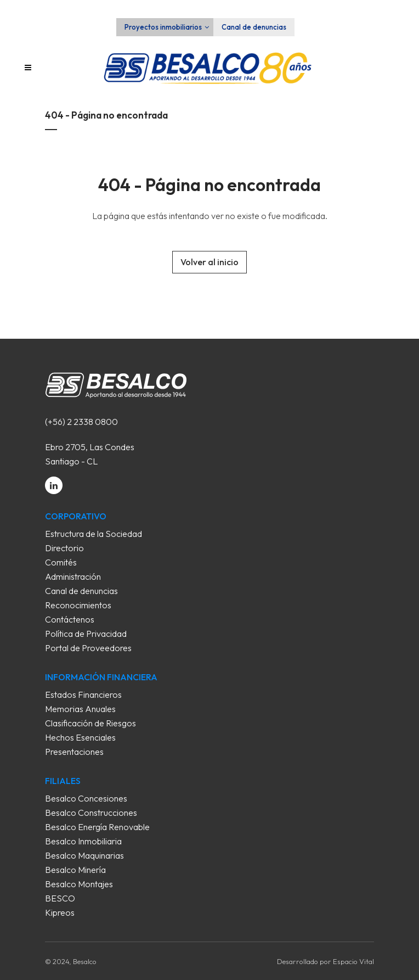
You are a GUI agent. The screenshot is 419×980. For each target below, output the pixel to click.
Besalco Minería (75, 870)
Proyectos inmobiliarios (163, 27)
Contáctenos (70, 619)
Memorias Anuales (80, 709)
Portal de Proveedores (88, 648)
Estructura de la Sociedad (94, 534)
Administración (73, 576)
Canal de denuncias (254, 27)
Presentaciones (74, 752)
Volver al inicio (209, 262)
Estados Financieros (83, 695)
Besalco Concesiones (86, 798)
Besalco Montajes (79, 884)
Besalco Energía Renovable (97, 827)
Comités (61, 562)
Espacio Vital (353, 961)
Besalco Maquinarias (84, 855)
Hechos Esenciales (80, 737)
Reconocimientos (78, 605)
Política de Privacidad (86, 634)
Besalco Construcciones (91, 813)
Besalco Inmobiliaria (83, 841)
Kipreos (60, 912)
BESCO (60, 898)
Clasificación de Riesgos (90, 723)
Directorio (64, 548)
